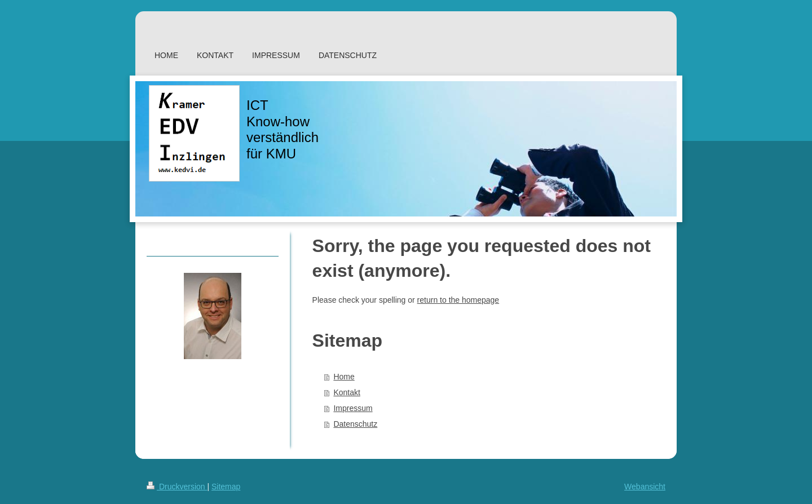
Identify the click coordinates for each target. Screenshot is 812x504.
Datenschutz (355, 424)
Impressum (353, 408)
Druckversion (177, 487)
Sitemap (226, 487)
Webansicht (645, 487)
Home (344, 377)
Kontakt (347, 392)
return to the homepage (458, 300)
